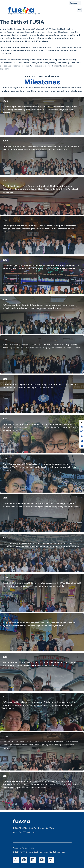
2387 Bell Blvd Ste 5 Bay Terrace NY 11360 (33, 828)
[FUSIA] (21, 10)
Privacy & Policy (20, 848)
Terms (31, 848)
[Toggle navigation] (75, 3)
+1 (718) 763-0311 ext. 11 (25, 832)
